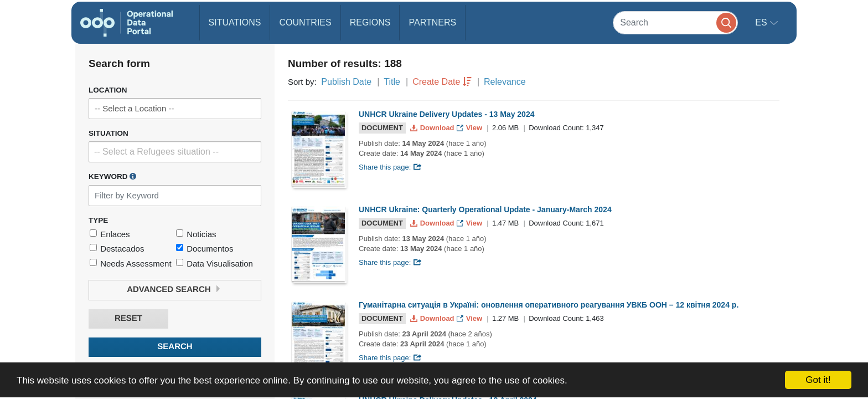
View (470, 128)
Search (175, 347)
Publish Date (346, 82)
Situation (108, 133)
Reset (128, 318)
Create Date (436, 82)
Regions (370, 22)
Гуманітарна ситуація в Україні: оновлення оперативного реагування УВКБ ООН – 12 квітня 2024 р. (549, 305)
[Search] (675, 22)
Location (108, 90)
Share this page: (390, 167)
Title (392, 82)
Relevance (505, 82)
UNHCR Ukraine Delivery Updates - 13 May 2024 (446, 114)
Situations (235, 22)
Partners (432, 22)
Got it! (818, 380)
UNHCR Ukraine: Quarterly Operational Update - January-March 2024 (485, 209)
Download (433, 128)
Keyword (112, 176)
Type (98, 220)
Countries (305, 22)
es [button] (762, 22)
